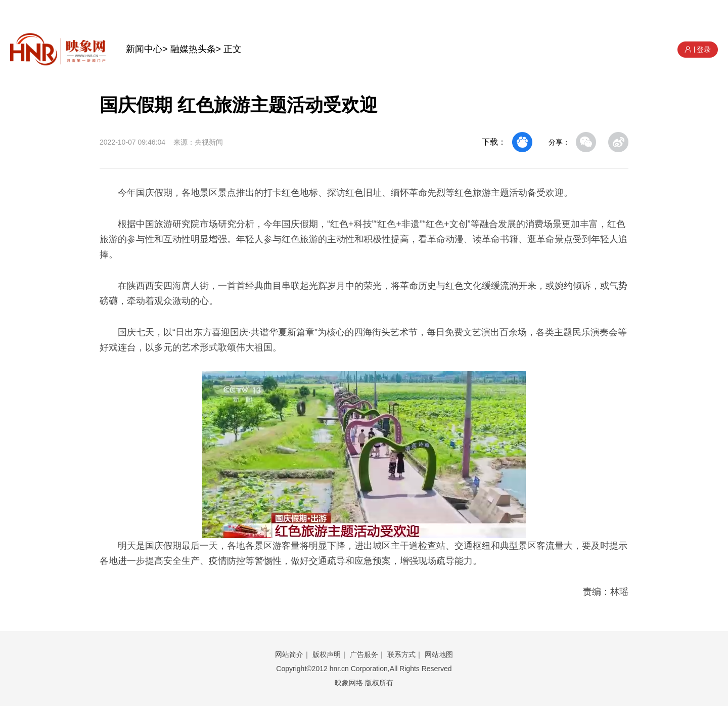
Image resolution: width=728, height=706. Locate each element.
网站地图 (439, 654)
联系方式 (401, 654)
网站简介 (289, 654)
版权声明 (327, 654)
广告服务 (364, 654)
